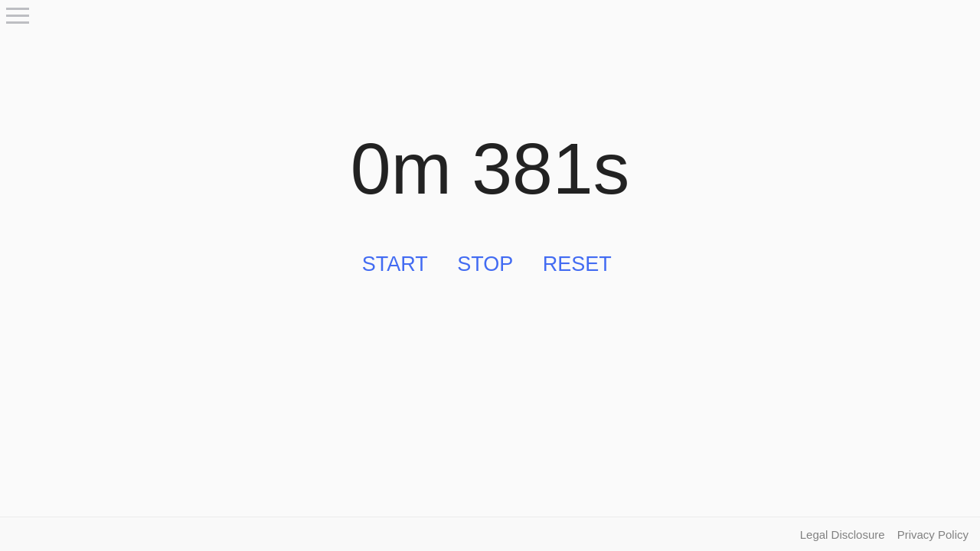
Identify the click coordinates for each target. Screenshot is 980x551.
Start (395, 264)
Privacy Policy (933, 535)
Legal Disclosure (843, 535)
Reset (577, 264)
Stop (485, 264)
